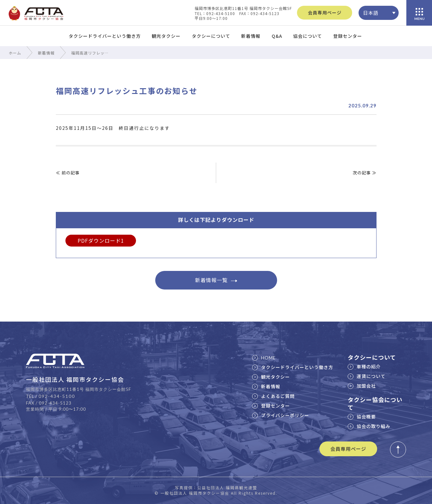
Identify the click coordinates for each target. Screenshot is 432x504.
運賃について (367, 376)
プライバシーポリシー (281, 415)
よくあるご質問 (273, 396)
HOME (264, 358)
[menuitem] (379, 13)
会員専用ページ (325, 13)
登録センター (348, 36)
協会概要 (362, 416)
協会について (308, 36)
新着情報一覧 (216, 280)
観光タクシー (166, 36)
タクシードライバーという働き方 (105, 36)
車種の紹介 (364, 366)
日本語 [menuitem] (371, 13)
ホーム (15, 53)
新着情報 (251, 36)
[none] (379, 13)
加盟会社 (362, 386)
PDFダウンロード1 (101, 240)
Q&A (277, 36)
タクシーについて (211, 36)
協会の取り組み (369, 426)
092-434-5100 (57, 396)
